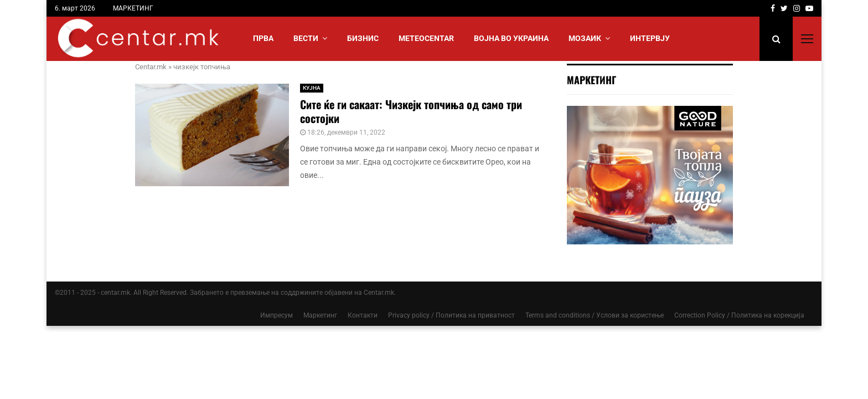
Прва (263, 38)
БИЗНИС (363, 38)
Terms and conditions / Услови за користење (595, 315)
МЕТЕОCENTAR (426, 38)
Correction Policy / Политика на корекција (739, 315)
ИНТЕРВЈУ (650, 38)
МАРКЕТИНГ (133, 8)
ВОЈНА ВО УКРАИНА (511, 38)
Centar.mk (151, 67)
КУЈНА (312, 88)
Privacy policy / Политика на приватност (451, 315)
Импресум (277, 315)
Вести (306, 38)
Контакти (363, 315)
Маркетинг (320, 315)
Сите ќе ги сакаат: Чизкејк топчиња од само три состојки (411, 111)
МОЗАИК (585, 38)
